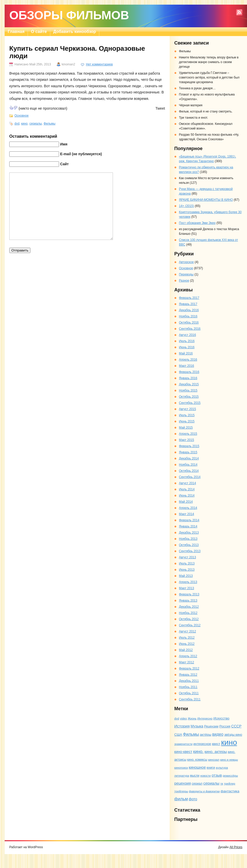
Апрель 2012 (188, 656)
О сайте (39, 32)
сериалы (36, 124)
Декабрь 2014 (189, 458)
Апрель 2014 (188, 508)
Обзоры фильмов (69, 15)
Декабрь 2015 (189, 384)
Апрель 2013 (188, 582)
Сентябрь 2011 (190, 699)
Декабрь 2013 (189, 533)
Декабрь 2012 (189, 607)
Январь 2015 (188, 452)
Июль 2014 (187, 489)
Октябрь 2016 (189, 323)
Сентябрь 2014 (190, 477)
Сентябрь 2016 (190, 329)
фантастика (230, 791)
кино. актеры (216, 752)
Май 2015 (186, 428)
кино (24, 124)
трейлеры (181, 791)
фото (193, 799)
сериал (197, 784)
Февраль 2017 (189, 298)
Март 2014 (187, 514)
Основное (22, 116)
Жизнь (192, 718)
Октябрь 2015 (189, 397)
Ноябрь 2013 (188, 539)
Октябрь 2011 (189, 693)
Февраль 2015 (189, 446)
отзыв (217, 775)
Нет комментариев (99, 64)
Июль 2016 (187, 341)
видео (218, 734)
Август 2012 (187, 631)
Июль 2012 (187, 638)
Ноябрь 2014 (188, 465)
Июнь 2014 (187, 496)
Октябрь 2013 (189, 545)
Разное (184, 281)
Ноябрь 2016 (188, 316)
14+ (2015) (186, 206)
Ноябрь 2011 (188, 687)
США (178, 735)
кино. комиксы (197, 760)
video (183, 718)
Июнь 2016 (187, 347)
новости (205, 776)
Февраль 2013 (189, 594)
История (182, 726)
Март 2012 (187, 662)
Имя (64, 144)
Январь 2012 (188, 675)
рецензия (183, 783)
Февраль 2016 (189, 372)
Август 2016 (187, 335)
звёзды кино (233, 735)
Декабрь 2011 (189, 681)
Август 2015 (187, 409)
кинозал (214, 759)
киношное (197, 767)
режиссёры (230, 776)
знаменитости (183, 744)
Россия (225, 726)
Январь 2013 (188, 601)
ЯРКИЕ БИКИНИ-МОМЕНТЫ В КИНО (206, 200)
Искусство (221, 718)
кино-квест (183, 752)
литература (182, 776)
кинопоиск (181, 768)
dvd (17, 124)
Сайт (64, 164)
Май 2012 (186, 650)
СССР (236, 726)
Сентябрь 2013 (190, 551)
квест (216, 744)
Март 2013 (187, 588)
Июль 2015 (187, 415)
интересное (202, 744)
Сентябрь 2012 (190, 625)
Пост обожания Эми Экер (197, 223)
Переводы (186, 274)
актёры (205, 735)
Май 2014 (186, 502)
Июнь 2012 (187, 644)
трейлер (229, 784)
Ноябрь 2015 (188, 390)
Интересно (205, 718)
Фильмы (50, 124)
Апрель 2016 (188, 360)
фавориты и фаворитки (204, 791)
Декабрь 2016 (189, 310)
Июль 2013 (187, 563)
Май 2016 (186, 353)
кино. (198, 752)
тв (222, 784)
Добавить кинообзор (75, 32)
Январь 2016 (188, 378)
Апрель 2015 (188, 434)
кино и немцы (229, 760)
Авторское (186, 262)
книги (211, 767)
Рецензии (211, 726)
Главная (16, 32)
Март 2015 (187, 440)
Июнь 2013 (187, 570)
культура (222, 767)
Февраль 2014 (189, 520)
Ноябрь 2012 (188, 613)
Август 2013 (187, 557)
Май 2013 (186, 576)
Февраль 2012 (189, 669)
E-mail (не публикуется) (81, 154)
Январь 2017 (188, 304)
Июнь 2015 (187, 421)
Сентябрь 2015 (190, 403)
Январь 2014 (188, 526)
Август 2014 (187, 483)
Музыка (197, 726)
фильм (181, 799)
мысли (195, 776)
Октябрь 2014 (189, 471)
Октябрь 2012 (189, 619)
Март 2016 (187, 366)
